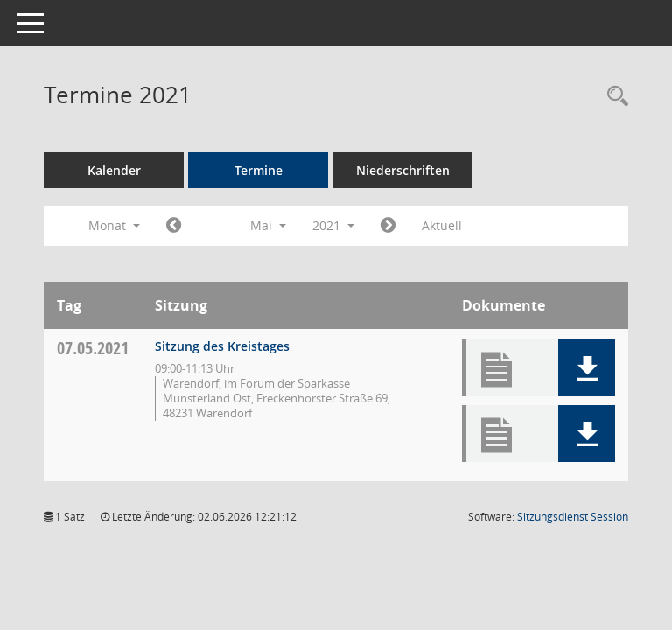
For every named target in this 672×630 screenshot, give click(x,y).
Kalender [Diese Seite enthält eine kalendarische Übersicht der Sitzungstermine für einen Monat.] (114, 170)
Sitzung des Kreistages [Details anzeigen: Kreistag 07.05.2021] (222, 346)
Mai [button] (268, 225)
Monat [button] (114, 225)
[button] (587, 368)
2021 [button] (333, 225)
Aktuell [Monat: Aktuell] (442, 225)
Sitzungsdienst (573, 517)
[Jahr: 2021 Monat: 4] (174, 226)
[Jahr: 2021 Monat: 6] (388, 226)
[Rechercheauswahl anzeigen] (613, 97)
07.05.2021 (93, 348)
